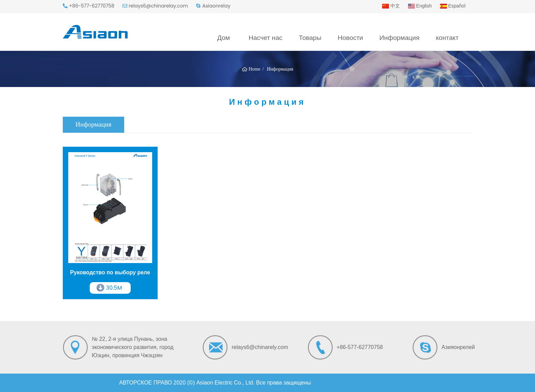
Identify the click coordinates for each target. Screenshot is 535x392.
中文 (391, 6)
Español (453, 6)
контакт (447, 38)
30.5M (114, 288)
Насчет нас (266, 38)
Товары (310, 38)
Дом (224, 38)
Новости (350, 38)
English (420, 6)
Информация (399, 38)
